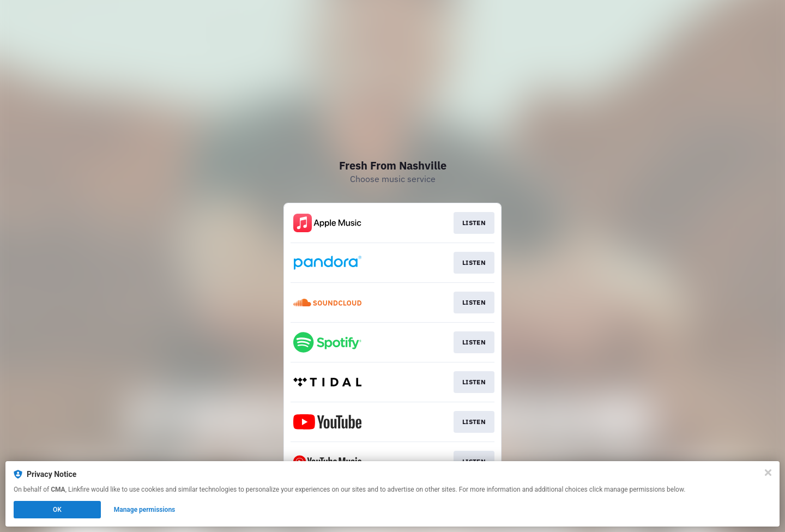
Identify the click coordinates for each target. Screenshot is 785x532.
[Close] (768, 473)
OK (57, 510)
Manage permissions (145, 510)
